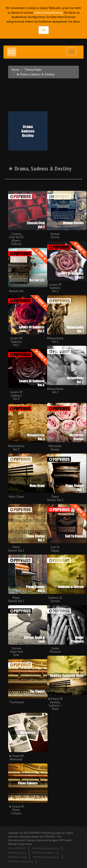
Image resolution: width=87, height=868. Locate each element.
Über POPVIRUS (17, 848)
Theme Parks (33, 70)
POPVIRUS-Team (17, 853)
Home (16, 70)
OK (44, 30)
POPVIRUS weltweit (43, 853)
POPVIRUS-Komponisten (45, 848)
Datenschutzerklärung (48, 13)
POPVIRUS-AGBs (17, 857)
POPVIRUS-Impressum (21, 862)
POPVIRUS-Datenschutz (46, 857)
